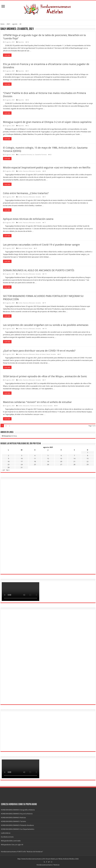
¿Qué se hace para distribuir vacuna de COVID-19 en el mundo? (39, 351)
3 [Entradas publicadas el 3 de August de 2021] (22, 456)
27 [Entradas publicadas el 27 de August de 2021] (61, 465)
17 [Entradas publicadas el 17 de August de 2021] (22, 462)
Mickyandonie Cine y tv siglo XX (12, 845)
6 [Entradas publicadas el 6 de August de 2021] (61, 456)
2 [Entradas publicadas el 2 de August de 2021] (8, 456)
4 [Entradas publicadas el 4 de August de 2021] (35, 456)
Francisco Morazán (29, 171)
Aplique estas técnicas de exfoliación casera (28, 219)
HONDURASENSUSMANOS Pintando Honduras (17, 825)
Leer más (7, 55)
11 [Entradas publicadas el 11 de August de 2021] (35, 459)
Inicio (2, 24)
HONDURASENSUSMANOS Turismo (13, 821)
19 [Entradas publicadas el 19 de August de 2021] (48, 462)
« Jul (3, 470)
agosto (15, 24)
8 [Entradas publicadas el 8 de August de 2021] (88, 456)
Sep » (8, 470)
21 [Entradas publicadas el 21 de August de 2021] (74, 462)
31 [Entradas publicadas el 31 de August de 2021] (22, 467)
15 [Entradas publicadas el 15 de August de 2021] (87, 459)
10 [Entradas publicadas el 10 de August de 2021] (22, 459)
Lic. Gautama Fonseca (25, 155)
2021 (8, 24)
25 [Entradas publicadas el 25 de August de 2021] (35, 465)
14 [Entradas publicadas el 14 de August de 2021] (74, 459)
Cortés (20, 171)
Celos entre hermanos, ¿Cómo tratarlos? (26, 193)
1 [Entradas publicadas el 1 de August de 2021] (88, 453)
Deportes (21, 42)
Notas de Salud (23, 248)
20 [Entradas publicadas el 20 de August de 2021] (61, 462)
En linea (9, 436)
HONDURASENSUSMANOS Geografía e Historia (18, 810)
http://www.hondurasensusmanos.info (31, 859)
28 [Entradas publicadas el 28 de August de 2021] (74, 465)
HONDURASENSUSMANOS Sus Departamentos (18, 829)
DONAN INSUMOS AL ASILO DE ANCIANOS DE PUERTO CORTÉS (39, 270)
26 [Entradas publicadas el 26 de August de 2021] (48, 465)
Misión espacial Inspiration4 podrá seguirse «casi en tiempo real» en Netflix (47, 168)
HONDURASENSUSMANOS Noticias (13, 818)
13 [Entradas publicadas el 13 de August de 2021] (61, 459)
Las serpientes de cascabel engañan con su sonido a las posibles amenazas (46, 325)
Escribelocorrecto (7, 837)
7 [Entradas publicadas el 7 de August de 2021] (74, 456)
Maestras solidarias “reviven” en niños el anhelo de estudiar (37, 402)
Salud (30, 248)
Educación (26, 406)
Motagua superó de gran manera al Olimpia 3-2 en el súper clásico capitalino (47, 122)
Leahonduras (6, 833)
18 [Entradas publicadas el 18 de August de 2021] (35, 462)
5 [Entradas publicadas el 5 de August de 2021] (48, 456)
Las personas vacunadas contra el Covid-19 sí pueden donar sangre (41, 245)
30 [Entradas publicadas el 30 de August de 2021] (8, 467)
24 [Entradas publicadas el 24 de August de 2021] (22, 465)
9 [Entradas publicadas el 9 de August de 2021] (8, 459)
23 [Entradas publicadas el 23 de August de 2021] (8, 465)
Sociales (38, 171)
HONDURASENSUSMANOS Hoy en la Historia (17, 814)
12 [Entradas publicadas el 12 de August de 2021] (48, 459)
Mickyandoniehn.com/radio (11, 841)
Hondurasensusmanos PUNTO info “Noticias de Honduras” (22, 852)
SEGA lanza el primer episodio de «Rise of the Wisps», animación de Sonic (45, 376)
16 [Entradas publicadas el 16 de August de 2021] (8, 462)
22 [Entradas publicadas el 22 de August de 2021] (87, 462)
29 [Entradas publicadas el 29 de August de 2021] (87, 465)
